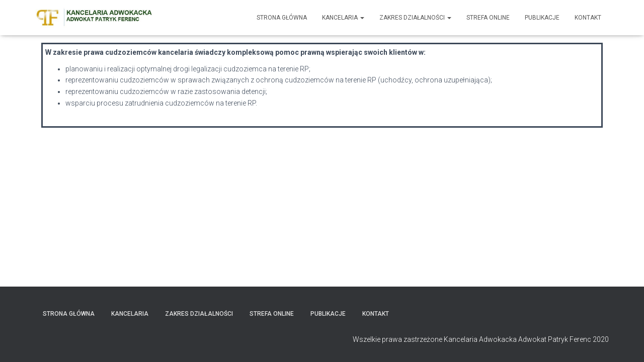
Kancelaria (343, 18)
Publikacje (542, 18)
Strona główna (282, 18)
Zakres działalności (415, 18)
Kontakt (588, 18)
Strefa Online (488, 18)
